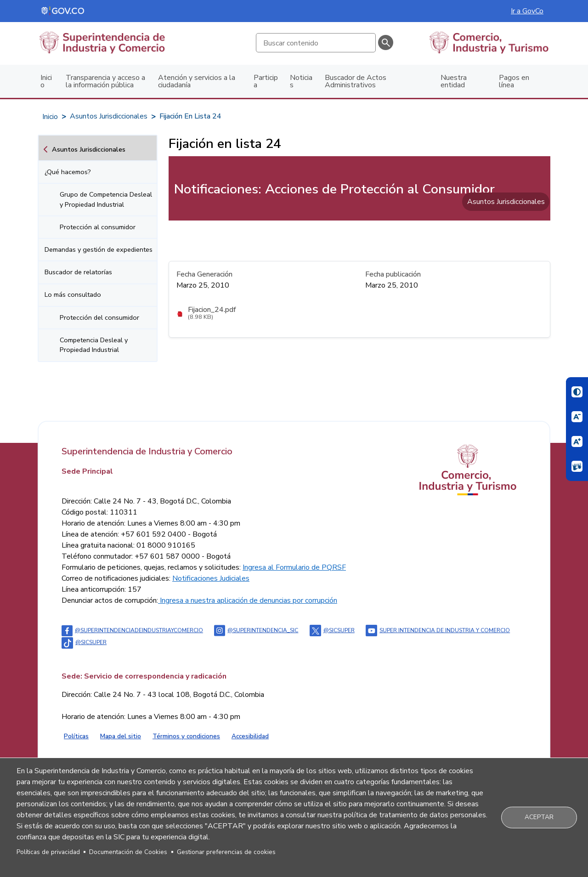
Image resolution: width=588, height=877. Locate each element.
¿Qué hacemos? (68, 172)
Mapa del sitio (121, 736)
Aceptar (539, 817)
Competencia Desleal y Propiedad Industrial (94, 345)
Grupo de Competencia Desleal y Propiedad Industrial (106, 199)
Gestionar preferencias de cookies (226, 852)
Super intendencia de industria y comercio (438, 630)
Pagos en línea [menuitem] (514, 81)
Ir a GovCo (527, 11)
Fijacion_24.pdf (212, 310)
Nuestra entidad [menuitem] (454, 81)
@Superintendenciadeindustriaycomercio (132, 630)
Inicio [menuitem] (46, 81)
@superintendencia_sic (256, 630)
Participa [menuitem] (266, 81)
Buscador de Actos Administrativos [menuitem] (356, 81)
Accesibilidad (250, 736)
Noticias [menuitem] (301, 81)
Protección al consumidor (98, 227)
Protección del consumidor (99, 317)
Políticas (76, 736)
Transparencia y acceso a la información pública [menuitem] (105, 81)
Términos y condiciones (186, 736)
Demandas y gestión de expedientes (99, 249)
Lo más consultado (73, 294)
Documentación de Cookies (128, 852)
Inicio (50, 117)
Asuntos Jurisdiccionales (109, 116)
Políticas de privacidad (48, 852)
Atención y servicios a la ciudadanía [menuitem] (197, 81)
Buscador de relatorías (78, 272)
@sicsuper (332, 630)
